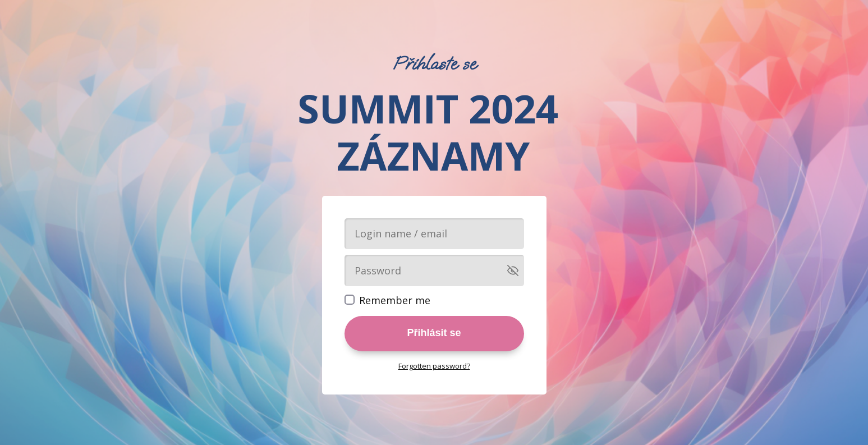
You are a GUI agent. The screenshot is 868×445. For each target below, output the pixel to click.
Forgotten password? (434, 366)
